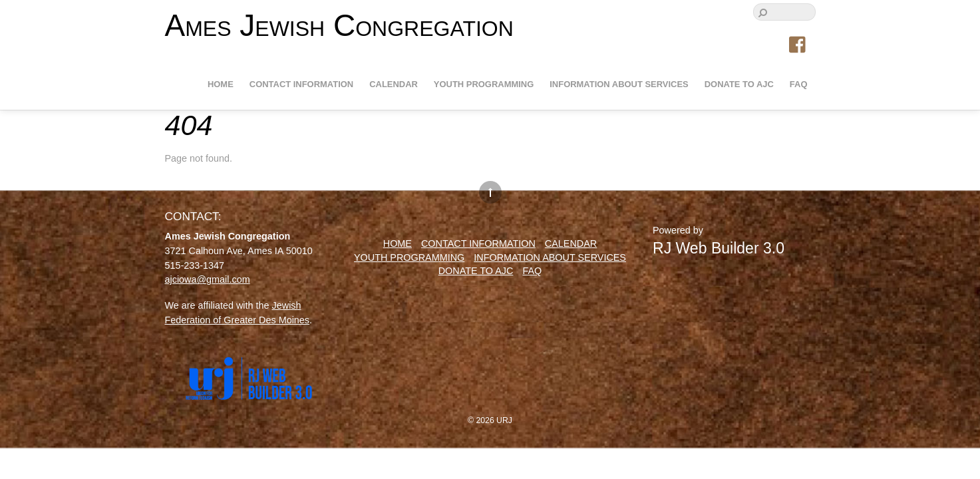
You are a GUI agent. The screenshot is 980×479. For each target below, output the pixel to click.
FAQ (799, 84)
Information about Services (619, 84)
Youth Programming (484, 84)
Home (221, 84)
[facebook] (798, 45)
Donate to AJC (739, 84)
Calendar (394, 84)
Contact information (301, 84)
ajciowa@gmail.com (208, 279)
